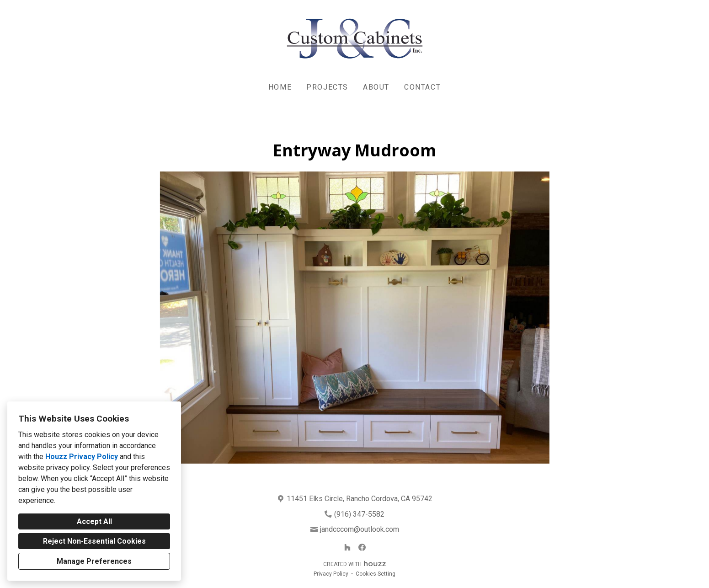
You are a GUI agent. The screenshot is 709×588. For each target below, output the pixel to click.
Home (280, 87)
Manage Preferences (94, 561)
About (376, 87)
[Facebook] (362, 547)
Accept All (94, 521)
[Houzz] (347, 547)
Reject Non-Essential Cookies (94, 541)
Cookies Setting (376, 574)
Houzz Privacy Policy (82, 457)
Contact (422, 87)
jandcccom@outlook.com (360, 529)
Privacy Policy (331, 574)
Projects (327, 87)
